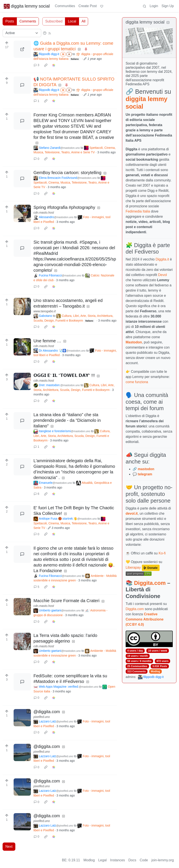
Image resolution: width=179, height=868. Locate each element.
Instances (117, 860)
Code (144, 860)
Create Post (87, 6)
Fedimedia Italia (138, 211)
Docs (132, 860)
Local (72, 21)
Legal (102, 860)
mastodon (146, 469)
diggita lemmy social (27, 6)
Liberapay (133, 567)
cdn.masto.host (44, 213)
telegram (145, 474)
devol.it (132, 513)
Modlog (155, 671)
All (84, 21)
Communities (65, 6)
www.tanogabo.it (45, 311)
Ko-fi (162, 553)
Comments (28, 21)
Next (9, 847)
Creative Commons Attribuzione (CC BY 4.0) (145, 619)
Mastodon (134, 342)
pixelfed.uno (42, 717)
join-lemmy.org (163, 860)
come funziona (137, 382)
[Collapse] (168, 23)
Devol (162, 275)
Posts (10, 21)
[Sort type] (22, 33)
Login (154, 6)
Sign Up (168, 6)
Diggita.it (162, 259)
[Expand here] (22, 213)
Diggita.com (150, 583)
